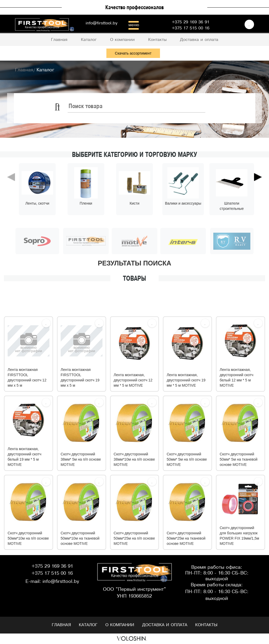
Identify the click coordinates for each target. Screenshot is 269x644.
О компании (120, 625)
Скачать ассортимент (133, 53)
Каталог (88, 625)
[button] (11, 202)
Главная (61, 625)
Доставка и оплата (165, 625)
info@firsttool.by (102, 23)
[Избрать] (46, 323)
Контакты (206, 625)
